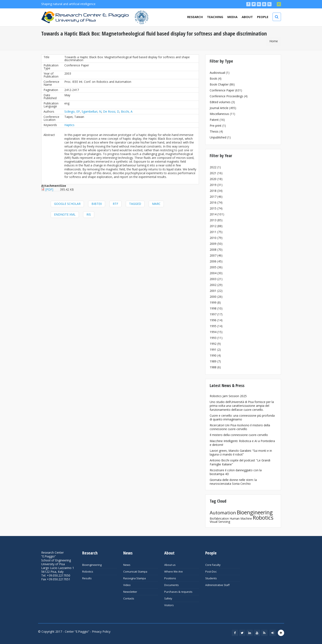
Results (87, 578)
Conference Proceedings (226, 96)
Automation (223, 513)
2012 (213, 226)
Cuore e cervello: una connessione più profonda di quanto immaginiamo (242, 417)
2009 (213, 244)
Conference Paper (222, 90)
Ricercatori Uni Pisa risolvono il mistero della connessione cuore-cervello (240, 427)
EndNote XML (65, 214)
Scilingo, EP (72, 111)
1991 (213, 350)
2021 (213, 173)
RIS (89, 214)
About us (170, 565)
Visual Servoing (220, 522)
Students (211, 578)
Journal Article (219, 108)
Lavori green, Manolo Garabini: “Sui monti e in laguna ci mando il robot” (241, 452)
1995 (213, 326)
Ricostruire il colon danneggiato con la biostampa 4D (236, 472)
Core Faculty (213, 565)
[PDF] (49, 189)
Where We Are (174, 572)
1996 (213, 320)
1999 (213, 302)
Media (232, 17)
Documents (172, 585)
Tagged (135, 204)
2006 (213, 261)
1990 (213, 355)
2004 (213, 273)
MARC (156, 204)
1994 (213, 332)
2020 (213, 179)
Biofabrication (219, 518)
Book (213, 78)
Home (274, 41)
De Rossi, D (111, 111)
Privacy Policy (101, 631)
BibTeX (97, 204)
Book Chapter (219, 84)
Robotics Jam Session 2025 (228, 396)
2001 (213, 291)
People (263, 17)
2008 (213, 250)
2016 (213, 202)
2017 (213, 197)
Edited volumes (220, 102)
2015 (213, 208)
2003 (213, 279)
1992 (213, 344)
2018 (213, 191)
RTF (115, 204)
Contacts (129, 599)
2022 (213, 167)
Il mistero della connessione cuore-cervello (239, 435)
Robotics (263, 518)
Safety (168, 599)
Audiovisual (217, 73)
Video (127, 585)
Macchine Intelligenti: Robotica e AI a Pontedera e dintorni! (242, 443)
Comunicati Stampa (135, 572)
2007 (213, 255)
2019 (213, 185)
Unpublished (218, 137)
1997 (213, 314)
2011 (213, 232)
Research (195, 17)
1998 (213, 308)
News (127, 565)
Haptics (69, 125)
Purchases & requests (178, 592)
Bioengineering (255, 512)
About (247, 17)
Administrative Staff (217, 585)
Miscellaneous (219, 114)
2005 (213, 267)
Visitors (169, 605)
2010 (213, 238)
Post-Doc (211, 572)
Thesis (214, 131)
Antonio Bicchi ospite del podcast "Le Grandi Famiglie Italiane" (240, 462)
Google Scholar (67, 204)
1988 (213, 367)
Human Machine (241, 518)
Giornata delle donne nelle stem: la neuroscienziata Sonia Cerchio (233, 482)
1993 (213, 338)
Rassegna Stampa (134, 578)
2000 (213, 297)
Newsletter (130, 592)
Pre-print (216, 126)
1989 (213, 361)
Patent (214, 120)
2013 (213, 220)
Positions (170, 578)
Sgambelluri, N (91, 111)
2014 (213, 214)
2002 (213, 285)
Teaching (215, 17)
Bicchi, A (127, 111)
